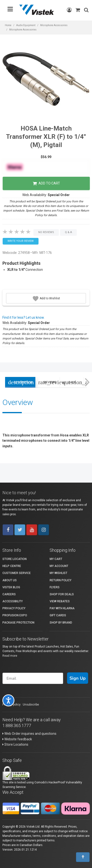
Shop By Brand (61, 623)
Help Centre (12, 566)
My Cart (56, 559)
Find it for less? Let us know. (23, 317)
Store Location (15, 559)
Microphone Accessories (54, 25)
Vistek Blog (11, 587)
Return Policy (61, 580)
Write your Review (21, 241)
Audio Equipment (26, 25)
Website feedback (17, 739)
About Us (10, 580)
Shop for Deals (62, 594)
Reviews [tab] (49, 382)
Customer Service (17, 573)
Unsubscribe (31, 705)
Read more (10, 656)
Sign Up (78, 678)
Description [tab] (20, 382)
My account (59, 566)
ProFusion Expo (15, 615)
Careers (9, 594)
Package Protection (18, 623)
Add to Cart (46, 184)
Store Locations (15, 744)
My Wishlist (58, 573)
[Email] (33, 678)
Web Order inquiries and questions (29, 734)
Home (8, 25)
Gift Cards (58, 615)
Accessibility (13, 601)
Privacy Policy (14, 608)
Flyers (55, 587)
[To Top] (83, 857)
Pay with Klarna (62, 608)
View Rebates (60, 601)
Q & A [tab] (73, 382)
